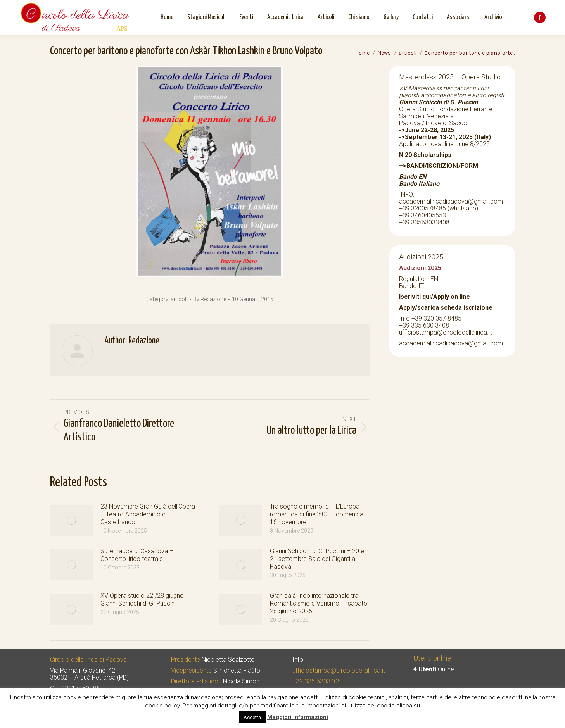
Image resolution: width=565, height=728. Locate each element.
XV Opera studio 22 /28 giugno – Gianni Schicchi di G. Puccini (145, 599)
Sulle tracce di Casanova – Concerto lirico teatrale (137, 555)
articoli (179, 299)
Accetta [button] (252, 717)
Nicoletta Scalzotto (228, 660)
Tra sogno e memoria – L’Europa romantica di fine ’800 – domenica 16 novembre (317, 514)
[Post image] (71, 520)
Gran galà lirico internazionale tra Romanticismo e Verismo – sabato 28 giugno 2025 (319, 603)
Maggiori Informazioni (298, 717)
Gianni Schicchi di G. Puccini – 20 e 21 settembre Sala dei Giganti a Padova (317, 559)
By (210, 299)
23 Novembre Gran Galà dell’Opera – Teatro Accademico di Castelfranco (148, 514)
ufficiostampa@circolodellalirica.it (339, 670)
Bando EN (413, 177)
